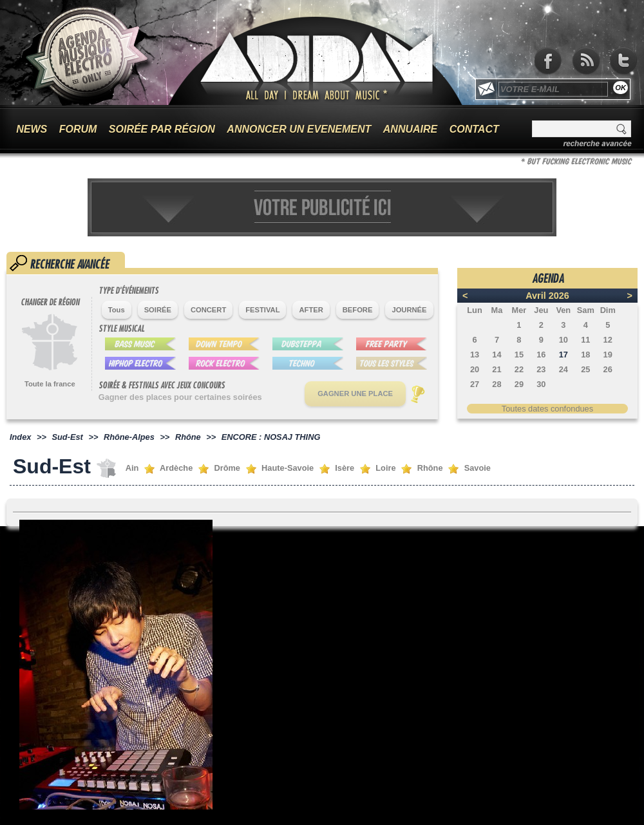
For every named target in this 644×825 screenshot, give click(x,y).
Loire (385, 468)
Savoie (478, 468)
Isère (345, 468)
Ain (132, 468)
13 (475, 355)
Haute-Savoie (288, 468)
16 (541, 355)
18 (585, 355)
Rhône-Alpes (129, 437)
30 (541, 384)
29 (519, 384)
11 (585, 340)
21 (497, 369)
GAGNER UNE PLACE (355, 394)
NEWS (32, 129)
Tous (117, 310)
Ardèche (176, 468)
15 (519, 355)
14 (497, 355)
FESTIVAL (262, 310)
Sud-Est (68, 437)
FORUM (78, 129)
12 (608, 340)
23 (541, 369)
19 (608, 355)
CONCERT (208, 310)
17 (563, 355)
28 (497, 384)
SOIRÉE (158, 310)
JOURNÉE (409, 310)
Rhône (188, 437)
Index (20, 437)
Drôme (227, 468)
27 (475, 384)
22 (519, 369)
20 (475, 369)
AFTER (311, 310)
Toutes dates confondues (547, 409)
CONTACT (474, 129)
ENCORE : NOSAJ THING (271, 437)
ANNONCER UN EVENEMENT (299, 129)
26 (608, 369)
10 (563, 340)
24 (563, 369)
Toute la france (50, 384)
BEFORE (358, 310)
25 (585, 369)
